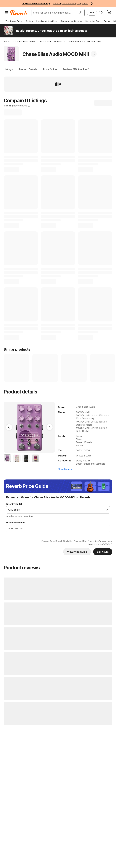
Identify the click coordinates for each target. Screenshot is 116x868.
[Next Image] (50, 427)
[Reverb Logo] (18, 13)
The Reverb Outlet (14, 21)
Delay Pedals (83, 461)
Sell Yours (103, 552)
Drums (107, 21)
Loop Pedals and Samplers (91, 464)
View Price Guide (77, 552)
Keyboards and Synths (71, 21)
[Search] (81, 13)
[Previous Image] (9, 427)
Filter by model (14, 504)
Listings (8, 69)
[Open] (107, 510)
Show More (64, 469)
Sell (92, 13)
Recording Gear (93, 21)
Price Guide (50, 69)
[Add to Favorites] (94, 54)
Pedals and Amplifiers (47, 21)
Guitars (29, 21)
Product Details (28, 69)
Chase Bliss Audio (86, 407)
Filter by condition (16, 523)
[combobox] (55, 510)
